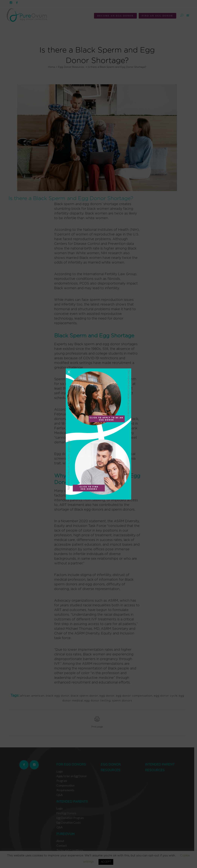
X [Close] (69, 372)
